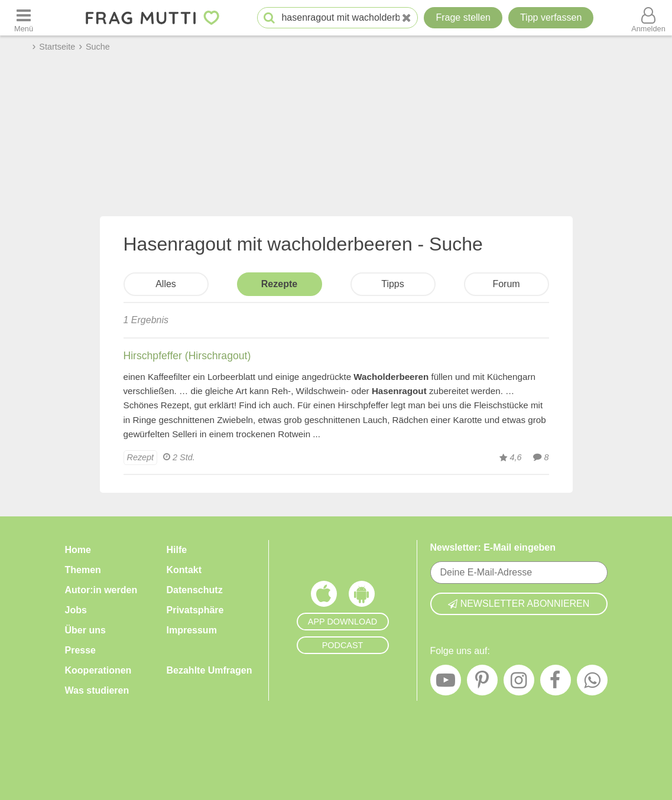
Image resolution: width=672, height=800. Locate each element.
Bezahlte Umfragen (210, 670)
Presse (81, 650)
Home (78, 550)
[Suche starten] (269, 18)
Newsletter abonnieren (519, 604)
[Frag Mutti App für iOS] (324, 597)
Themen (83, 570)
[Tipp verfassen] (551, 18)
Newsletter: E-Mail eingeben (493, 547)
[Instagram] (519, 683)
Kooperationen (98, 670)
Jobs (76, 610)
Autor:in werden (101, 590)
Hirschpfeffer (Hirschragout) (187, 356)
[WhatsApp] (592, 683)
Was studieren (97, 690)
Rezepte (279, 284)
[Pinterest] (482, 683)
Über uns (85, 630)
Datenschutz (195, 590)
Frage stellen (463, 17)
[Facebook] (556, 683)
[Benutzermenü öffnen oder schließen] (648, 18)
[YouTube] (446, 683)
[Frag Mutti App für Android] (362, 597)
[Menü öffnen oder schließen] (24, 18)
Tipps (393, 284)
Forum (506, 284)
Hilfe (177, 550)
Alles (166, 284)
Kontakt (184, 570)
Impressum (192, 630)
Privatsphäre (195, 610)
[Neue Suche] (407, 18)
